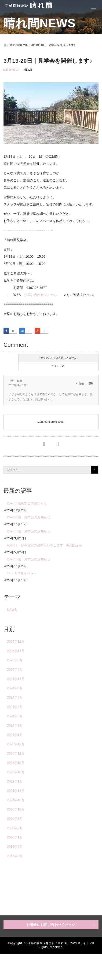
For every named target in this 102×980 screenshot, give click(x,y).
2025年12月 (16, 641)
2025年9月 (15, 660)
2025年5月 (15, 669)
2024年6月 (15, 688)
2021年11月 (16, 791)
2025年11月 (16, 651)
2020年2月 (15, 828)
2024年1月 (15, 735)
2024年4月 (15, 707)
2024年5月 (15, 697)
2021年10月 (16, 800)
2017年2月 (15, 847)
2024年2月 (15, 725)
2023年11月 (16, 753)
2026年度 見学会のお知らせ (29, 517)
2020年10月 (16, 809)
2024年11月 (16, 679)
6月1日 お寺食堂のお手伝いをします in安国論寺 (44, 545)
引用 (91, 383)
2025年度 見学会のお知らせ (29, 559)
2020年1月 (15, 837)
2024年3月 (15, 716)
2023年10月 (16, 763)
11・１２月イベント (22, 573)
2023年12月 (16, 744)
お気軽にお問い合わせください (51, 925)
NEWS (28, 70)
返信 (81, 383)
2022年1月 (15, 781)
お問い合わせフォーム (40, 295)
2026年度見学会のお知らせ (27, 503)
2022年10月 (16, 772)
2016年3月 (15, 856)
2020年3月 (15, 819)
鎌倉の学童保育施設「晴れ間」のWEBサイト (58, 943)
